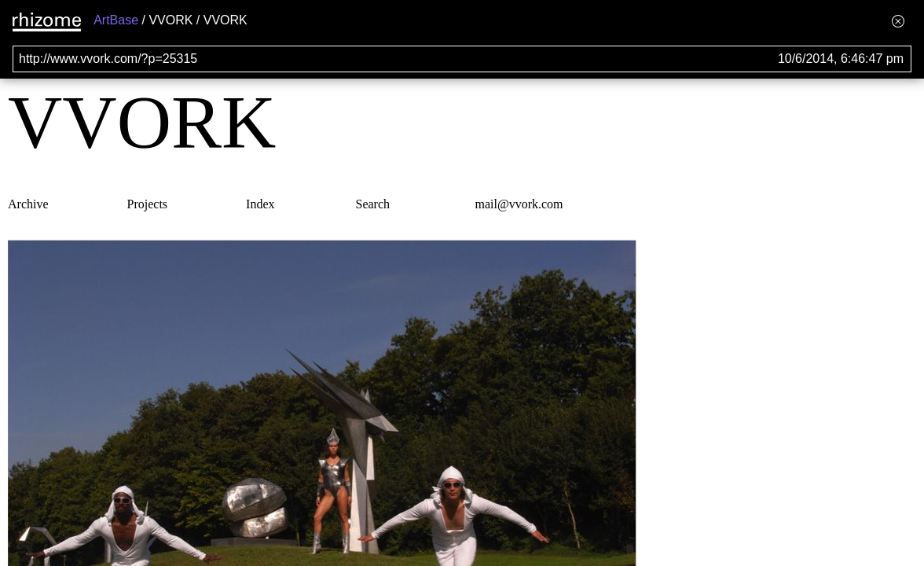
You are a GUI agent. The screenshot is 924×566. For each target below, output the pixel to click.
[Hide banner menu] (898, 21)
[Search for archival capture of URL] (462, 59)
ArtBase (116, 20)
